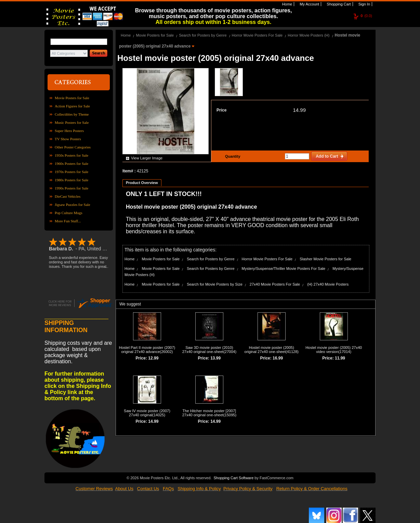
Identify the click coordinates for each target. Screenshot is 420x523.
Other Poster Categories (73, 147)
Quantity (232, 156)
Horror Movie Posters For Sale (257, 35)
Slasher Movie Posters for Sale (325, 259)
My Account (309, 4)
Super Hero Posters (69, 131)
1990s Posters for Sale (71, 188)
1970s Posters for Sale (71, 172)
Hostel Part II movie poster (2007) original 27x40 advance (147, 350)
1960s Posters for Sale (71, 164)
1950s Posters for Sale (71, 155)
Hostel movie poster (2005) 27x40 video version (334, 350)
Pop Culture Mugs (69, 213)
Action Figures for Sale (72, 106)
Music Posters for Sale (72, 122)
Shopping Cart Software (233, 478)
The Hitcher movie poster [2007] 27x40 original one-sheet (209, 413)
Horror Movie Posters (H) (309, 35)
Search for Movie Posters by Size (215, 284)
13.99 (215, 358)
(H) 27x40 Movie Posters (328, 284)
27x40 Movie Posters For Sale (275, 284)
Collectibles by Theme (72, 114)
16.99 (278, 358)
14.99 (299, 110)
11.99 (340, 358)
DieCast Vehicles (68, 196)
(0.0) (366, 16)
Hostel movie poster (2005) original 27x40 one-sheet (269, 350)
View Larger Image (147, 158)
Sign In (364, 4)
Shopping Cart (338, 4)
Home (287, 4)
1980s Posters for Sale (71, 180)
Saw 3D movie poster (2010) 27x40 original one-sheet (208, 350)
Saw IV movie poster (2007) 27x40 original (147, 413)
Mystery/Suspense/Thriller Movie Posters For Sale (284, 269)
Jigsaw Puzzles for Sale (73, 205)
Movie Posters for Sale (72, 98)
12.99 (153, 358)
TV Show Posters (68, 139)
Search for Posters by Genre (203, 35)
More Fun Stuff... (68, 221)
